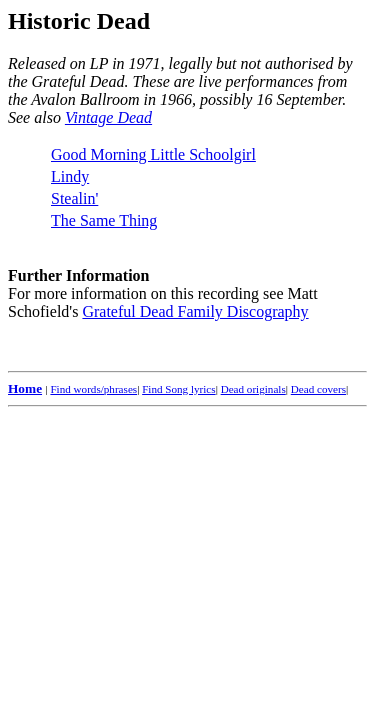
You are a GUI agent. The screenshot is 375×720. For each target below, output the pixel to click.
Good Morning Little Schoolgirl (153, 154)
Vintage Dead (108, 117)
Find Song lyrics (178, 389)
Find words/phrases (93, 389)
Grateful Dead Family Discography (195, 311)
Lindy (70, 176)
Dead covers (318, 389)
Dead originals (253, 389)
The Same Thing (104, 220)
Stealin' (74, 198)
